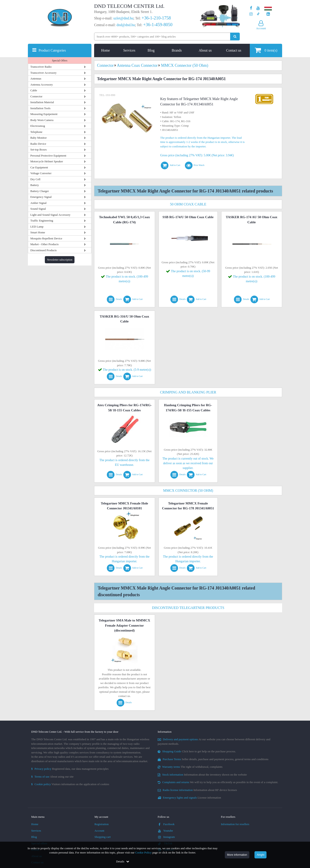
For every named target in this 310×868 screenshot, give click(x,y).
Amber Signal (38, 203)
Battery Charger (40, 191)
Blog (151, 50)
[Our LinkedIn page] (268, 14)
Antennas (36, 78)
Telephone (36, 132)
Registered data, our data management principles (70, 769)
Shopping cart (103, 837)
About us (205, 50)
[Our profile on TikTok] (258, 14)
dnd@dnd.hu (126, 25)
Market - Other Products (44, 244)
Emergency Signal (41, 197)
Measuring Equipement (44, 114)
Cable (34, 90)
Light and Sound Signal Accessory (50, 215)
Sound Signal (38, 209)
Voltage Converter (41, 173)
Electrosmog (38, 126)
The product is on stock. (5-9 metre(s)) (127, 370)
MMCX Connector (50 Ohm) (188, 490)
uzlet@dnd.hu (123, 18)
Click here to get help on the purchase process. (197, 751)
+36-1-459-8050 (158, 25)
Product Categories (52, 50)
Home (106, 50)
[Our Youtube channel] (258, 8)
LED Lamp (37, 227)
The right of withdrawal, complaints (190, 767)
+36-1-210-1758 (156, 18)
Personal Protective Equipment (48, 156)
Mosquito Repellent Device (46, 238)
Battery (35, 185)
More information (237, 855)
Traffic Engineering (42, 221)
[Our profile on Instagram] (251, 14)
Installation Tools (40, 108)
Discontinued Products (43, 250)
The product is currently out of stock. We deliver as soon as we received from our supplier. (188, 463)
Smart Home (38, 232)
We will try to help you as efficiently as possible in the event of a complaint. (218, 782)
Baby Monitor (38, 138)
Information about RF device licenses (197, 790)
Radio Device (38, 144)
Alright (260, 855)
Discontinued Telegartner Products (188, 608)
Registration (102, 824)
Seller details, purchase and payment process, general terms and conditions (213, 759)
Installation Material (42, 102)
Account (99, 831)
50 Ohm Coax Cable (188, 204)
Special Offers (60, 61)
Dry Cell (35, 179)
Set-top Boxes (38, 150)
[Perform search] (235, 37)
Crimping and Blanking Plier (188, 392)
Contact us (234, 50)
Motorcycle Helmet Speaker (47, 161)
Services (129, 50)
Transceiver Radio (41, 67)
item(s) (266, 50)
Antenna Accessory (42, 85)
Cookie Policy (143, 852)
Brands (177, 50)
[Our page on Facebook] (251, 8)
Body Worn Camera (42, 120)
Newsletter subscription (60, 260)
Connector (36, 96)
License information (189, 798)
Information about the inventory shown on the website (202, 775)
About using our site (52, 777)
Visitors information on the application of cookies (70, 784)
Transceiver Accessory (43, 73)
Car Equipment (39, 167)
